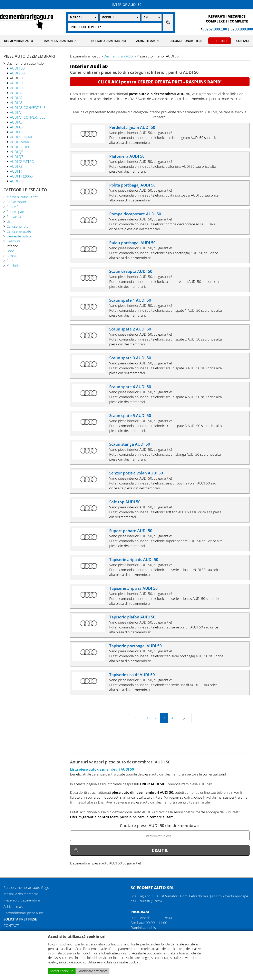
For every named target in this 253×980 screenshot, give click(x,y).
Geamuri (13, 241)
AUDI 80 (16, 83)
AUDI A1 (16, 93)
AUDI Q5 (17, 152)
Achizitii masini (15, 906)
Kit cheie (13, 265)
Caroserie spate (19, 231)
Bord (10, 251)
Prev (142, 718)
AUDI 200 (17, 73)
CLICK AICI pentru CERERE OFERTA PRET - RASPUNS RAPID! (160, 82)
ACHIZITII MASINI (148, 41)
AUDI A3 (16, 102)
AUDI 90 (16, 88)
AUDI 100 (17, 68)
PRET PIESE (219, 41)
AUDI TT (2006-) (22, 176)
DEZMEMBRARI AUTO (19, 41)
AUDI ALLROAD (22, 137)
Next (178, 718)
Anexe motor (17, 202)
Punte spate (16, 211)
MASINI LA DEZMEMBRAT (61, 41)
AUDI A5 (16, 122)
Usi (9, 221)
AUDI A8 (16, 132)
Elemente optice (19, 236)
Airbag (12, 256)
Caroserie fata (17, 226)
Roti (10, 261)
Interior (12, 246)
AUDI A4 (16, 112)
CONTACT (243, 41)
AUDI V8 (16, 181)
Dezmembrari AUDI (119, 56)
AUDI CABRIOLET (23, 142)
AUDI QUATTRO (22, 161)
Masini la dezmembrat (21, 894)
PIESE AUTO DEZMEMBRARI (107, 41)
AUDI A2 (16, 98)
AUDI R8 (16, 166)
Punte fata (14, 207)
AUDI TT (16, 171)
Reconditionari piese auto (23, 913)
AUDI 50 (16, 78)
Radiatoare (15, 216)
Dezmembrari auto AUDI (26, 63)
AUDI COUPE (20, 147)
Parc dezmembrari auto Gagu (26, 887)
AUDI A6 (16, 127)
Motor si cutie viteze (22, 197)
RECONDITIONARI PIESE (186, 41)
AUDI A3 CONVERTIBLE (28, 107)
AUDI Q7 (17, 156)
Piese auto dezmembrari (22, 900)
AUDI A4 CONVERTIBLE (28, 117)
